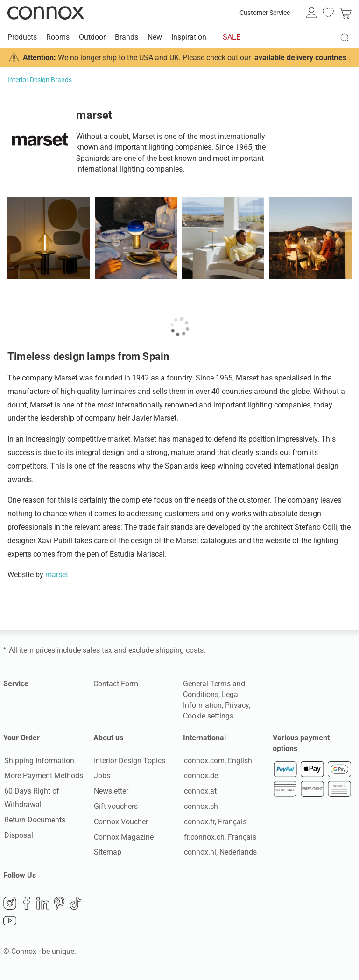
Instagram (10, 904)
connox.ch (200, 807)
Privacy (237, 705)
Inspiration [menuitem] (189, 37)
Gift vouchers (115, 807)
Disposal (18, 835)
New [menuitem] (155, 37)
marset (57, 575)
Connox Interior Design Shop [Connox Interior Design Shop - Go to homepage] (46, 13)
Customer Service (265, 13)
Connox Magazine (123, 837)
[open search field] (346, 39)
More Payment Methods (43, 776)
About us (108, 738)
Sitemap (107, 852)
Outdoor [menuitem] (92, 37)
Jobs (102, 776)
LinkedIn (43, 904)
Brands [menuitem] (127, 37)
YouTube (10, 922)
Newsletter (111, 791)
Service (16, 684)
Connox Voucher (120, 822)
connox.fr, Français (214, 822)
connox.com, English (217, 761)
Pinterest (59, 904)
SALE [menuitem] (232, 37)
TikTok (76, 904)
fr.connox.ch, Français (219, 837)
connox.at (199, 791)
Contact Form (116, 684)
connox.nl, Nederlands (219, 852)
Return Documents (34, 820)
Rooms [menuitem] (58, 37)
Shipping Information (38, 761)
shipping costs (179, 650)
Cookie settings (208, 716)
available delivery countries (300, 58)
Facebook (27, 904)
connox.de (200, 776)
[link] (345, 13)
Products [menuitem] (22, 37)
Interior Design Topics (129, 761)
